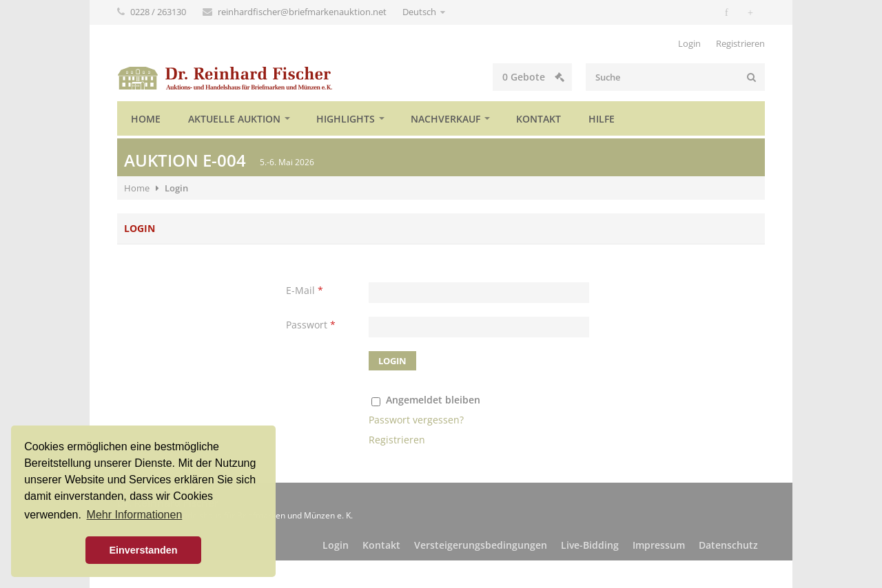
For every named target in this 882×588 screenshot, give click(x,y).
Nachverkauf (445, 119)
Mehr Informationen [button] (135, 515)
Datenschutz (728, 545)
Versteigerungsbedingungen (481, 545)
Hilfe (602, 119)
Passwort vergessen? (416, 420)
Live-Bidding (590, 545)
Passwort (311, 325)
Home (146, 119)
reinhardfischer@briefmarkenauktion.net (303, 12)
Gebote (533, 77)
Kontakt (539, 119)
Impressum (659, 545)
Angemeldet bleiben (433, 400)
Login (689, 43)
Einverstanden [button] (143, 550)
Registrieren (740, 43)
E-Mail (305, 290)
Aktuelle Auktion (234, 119)
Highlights (346, 119)
